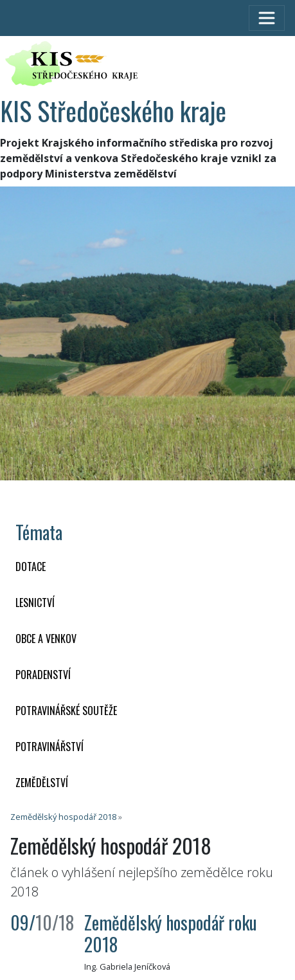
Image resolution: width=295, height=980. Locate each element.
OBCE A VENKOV (46, 639)
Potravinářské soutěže (66, 711)
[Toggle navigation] (267, 18)
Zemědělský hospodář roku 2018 (171, 933)
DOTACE (31, 567)
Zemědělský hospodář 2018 (63, 817)
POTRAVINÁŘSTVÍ (49, 747)
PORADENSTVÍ (43, 675)
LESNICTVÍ (35, 603)
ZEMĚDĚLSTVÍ (42, 783)
